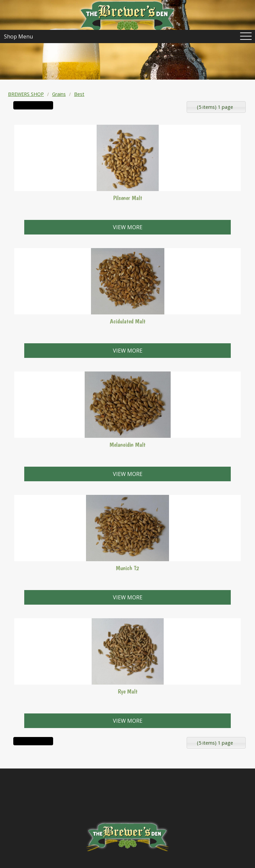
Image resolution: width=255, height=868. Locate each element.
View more (128, 227)
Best (79, 94)
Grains (59, 94)
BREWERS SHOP (26, 94)
